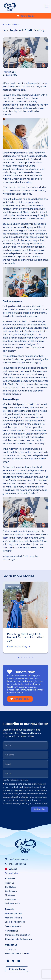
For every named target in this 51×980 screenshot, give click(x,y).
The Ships (10, 895)
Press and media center (17, 953)
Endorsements (12, 903)
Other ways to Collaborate (18, 939)
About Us (10, 883)
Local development (15, 922)
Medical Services (14, 914)
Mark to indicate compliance (15, 780)
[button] (47, 618)
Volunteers (11, 899)
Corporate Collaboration (18, 935)
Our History (11, 887)
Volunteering (12, 931)
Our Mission (11, 891)
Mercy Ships (10, 72)
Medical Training (14, 918)
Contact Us (11, 949)
